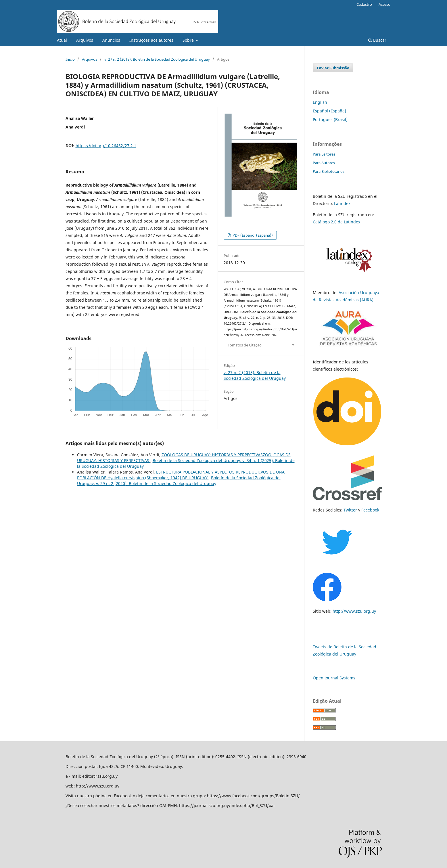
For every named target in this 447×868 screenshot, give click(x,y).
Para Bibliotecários (329, 171)
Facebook (370, 510)
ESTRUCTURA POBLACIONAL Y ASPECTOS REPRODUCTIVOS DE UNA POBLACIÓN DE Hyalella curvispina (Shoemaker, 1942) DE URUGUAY (181, 475)
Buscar (377, 40)
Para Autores (324, 163)
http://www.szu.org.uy (354, 611)
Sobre (189, 40)
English (320, 102)
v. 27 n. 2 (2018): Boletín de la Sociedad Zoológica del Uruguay (157, 59)
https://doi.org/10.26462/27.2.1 (106, 146)
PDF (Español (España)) (252, 235)
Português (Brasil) (330, 119)
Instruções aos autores (151, 40)
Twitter (350, 510)
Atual (62, 40)
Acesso (384, 4)
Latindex (342, 203)
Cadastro (364, 4)
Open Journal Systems (334, 678)
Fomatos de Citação (245, 345)
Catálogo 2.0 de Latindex (336, 222)
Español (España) (329, 111)
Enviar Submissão (333, 68)
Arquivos (85, 40)
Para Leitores (324, 154)
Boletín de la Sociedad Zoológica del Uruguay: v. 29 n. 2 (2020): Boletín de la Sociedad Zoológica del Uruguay (179, 481)
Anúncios (111, 40)
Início (70, 59)
